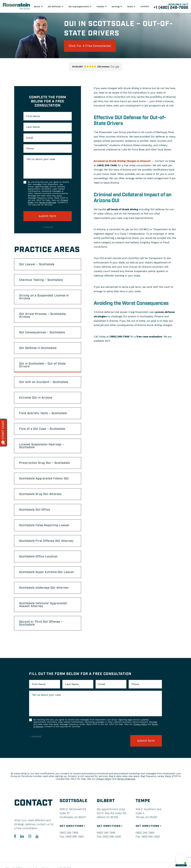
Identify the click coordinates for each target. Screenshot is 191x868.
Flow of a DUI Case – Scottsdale (42, 429)
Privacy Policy (140, 724)
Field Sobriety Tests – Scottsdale (43, 413)
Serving (116, 6)
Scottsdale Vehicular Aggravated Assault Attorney (43, 605)
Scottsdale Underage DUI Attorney (44, 588)
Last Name (33, 127)
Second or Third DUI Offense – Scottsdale (41, 623)
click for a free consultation (90, 46)
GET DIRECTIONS (73, 826)
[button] (95, 67)
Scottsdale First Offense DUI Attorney (46, 541)
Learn (130, 6)
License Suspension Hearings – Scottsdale (42, 446)
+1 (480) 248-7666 (171, 8)
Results (100, 6)
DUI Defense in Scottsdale (38, 348)
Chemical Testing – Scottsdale (41, 280)
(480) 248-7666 (107, 165)
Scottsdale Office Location (38, 557)
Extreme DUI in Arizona (36, 398)
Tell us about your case (41, 159)
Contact (145, 6)
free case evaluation (149, 336)
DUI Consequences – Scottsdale (42, 332)
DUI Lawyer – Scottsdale (37, 264)
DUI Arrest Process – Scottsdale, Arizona (43, 315)
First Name (33, 116)
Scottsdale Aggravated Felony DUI (44, 479)
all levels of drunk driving (122, 209)
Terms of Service (47, 203)
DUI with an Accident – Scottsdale (44, 382)
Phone (30, 148)
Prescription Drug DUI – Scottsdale (45, 463)
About (37, 6)
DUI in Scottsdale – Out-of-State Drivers (42, 365)
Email (30, 138)
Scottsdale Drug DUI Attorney (40, 494)
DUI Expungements (79, 6)
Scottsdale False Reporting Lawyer (44, 525)
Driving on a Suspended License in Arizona (44, 297)
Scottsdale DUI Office (35, 510)
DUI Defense (54, 6)
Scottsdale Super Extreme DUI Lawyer (47, 572)
